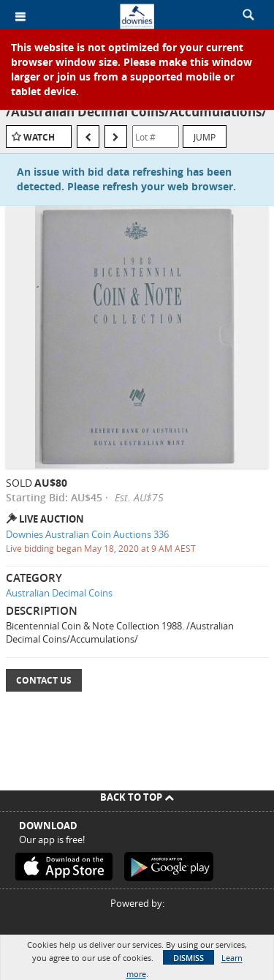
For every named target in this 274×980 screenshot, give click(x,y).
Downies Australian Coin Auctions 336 (87, 534)
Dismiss (189, 958)
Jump (205, 137)
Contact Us (44, 680)
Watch (39, 137)
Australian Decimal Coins (59, 593)
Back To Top (137, 797)
